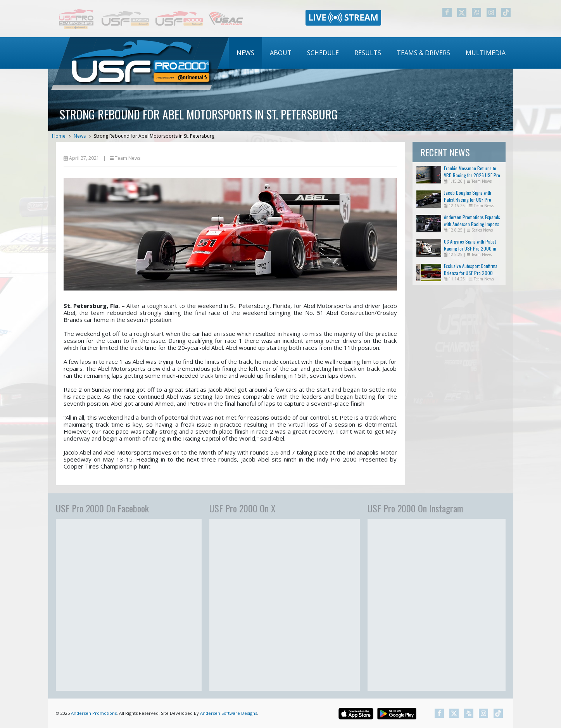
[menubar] (371, 53)
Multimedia (486, 53)
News (245, 53)
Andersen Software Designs (229, 713)
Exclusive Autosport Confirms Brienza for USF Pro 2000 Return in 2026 (471, 273)
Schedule (323, 53)
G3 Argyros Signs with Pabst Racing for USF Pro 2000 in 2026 (470, 248)
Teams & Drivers (423, 53)
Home (59, 136)
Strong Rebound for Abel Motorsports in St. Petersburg (154, 136)
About (281, 53)
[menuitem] (245, 53)
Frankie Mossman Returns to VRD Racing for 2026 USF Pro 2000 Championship (472, 175)
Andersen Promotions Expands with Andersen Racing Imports (472, 220)
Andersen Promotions (94, 713)
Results (368, 53)
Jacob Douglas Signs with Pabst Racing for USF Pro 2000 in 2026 (468, 200)
